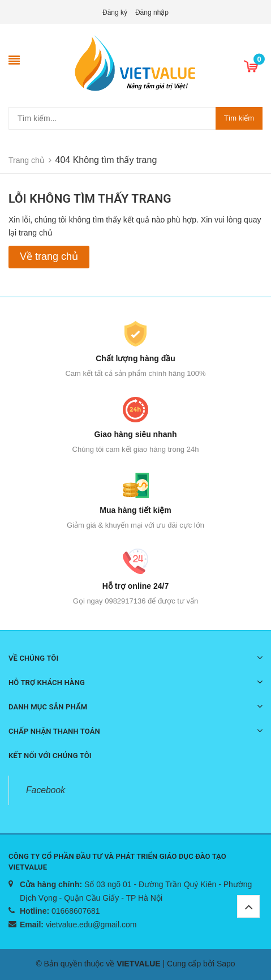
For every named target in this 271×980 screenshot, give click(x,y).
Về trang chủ (49, 256)
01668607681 (76, 911)
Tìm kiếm (239, 118)
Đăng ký (115, 12)
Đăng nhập (152, 12)
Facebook (46, 790)
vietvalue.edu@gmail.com (91, 925)
